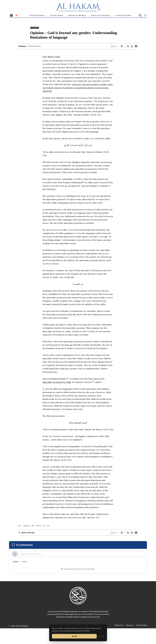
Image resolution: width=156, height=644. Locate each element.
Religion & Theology (77, 15)
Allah (33, 526)
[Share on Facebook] (136, 46)
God (44, 526)
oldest (25, 562)
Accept (74, 636)
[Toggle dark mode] (16, 15)
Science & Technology (101, 15)
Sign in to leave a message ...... (32, 554)
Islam (48, 526)
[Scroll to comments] (122, 46)
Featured (38, 526)
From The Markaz (37, 15)
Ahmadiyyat (26, 526)
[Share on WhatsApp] (132, 46)
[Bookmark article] (114, 46)
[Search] (140, 15)
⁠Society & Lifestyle (123, 15)
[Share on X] (128, 46)
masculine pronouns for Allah (57, 382)
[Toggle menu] (11, 15)
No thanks (101, 636)
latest (16, 562)
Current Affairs (57, 15)
